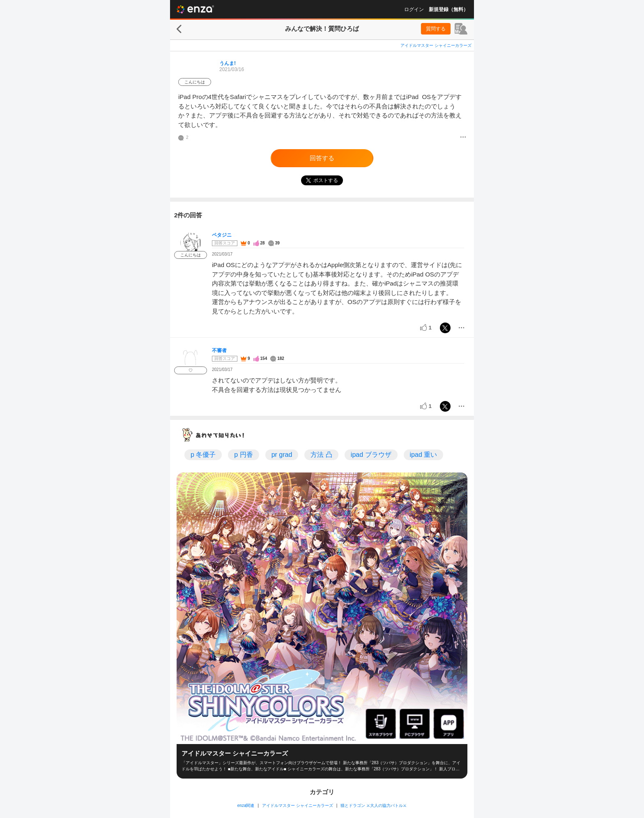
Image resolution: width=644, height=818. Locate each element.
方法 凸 (321, 455)
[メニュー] (463, 138)
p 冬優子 (203, 455)
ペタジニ (222, 235)
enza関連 (246, 805)
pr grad (282, 455)
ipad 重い (424, 455)
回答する (322, 158)
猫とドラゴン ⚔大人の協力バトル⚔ (374, 805)
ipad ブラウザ (371, 455)
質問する (436, 29)
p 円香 (243, 455)
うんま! (228, 63)
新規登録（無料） (448, 9)
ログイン (414, 9)
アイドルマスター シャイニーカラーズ (436, 45)
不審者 (219, 350)
